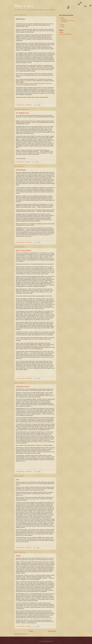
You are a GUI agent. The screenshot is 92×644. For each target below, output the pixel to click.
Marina (62, 32)
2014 (62, 18)
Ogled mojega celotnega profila (65, 34)
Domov (31, 631)
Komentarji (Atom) (24, 634)
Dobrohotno (21, 170)
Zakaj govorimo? (23, 386)
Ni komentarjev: (29, 105)
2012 (62, 27)
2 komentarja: (28, 548)
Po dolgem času (22, 113)
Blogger (51, 641)
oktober (63, 19)
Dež (17, 479)
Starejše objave (52, 631)
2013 (62, 25)
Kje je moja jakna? (24, 250)
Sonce (18, 556)
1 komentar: (28, 162)
